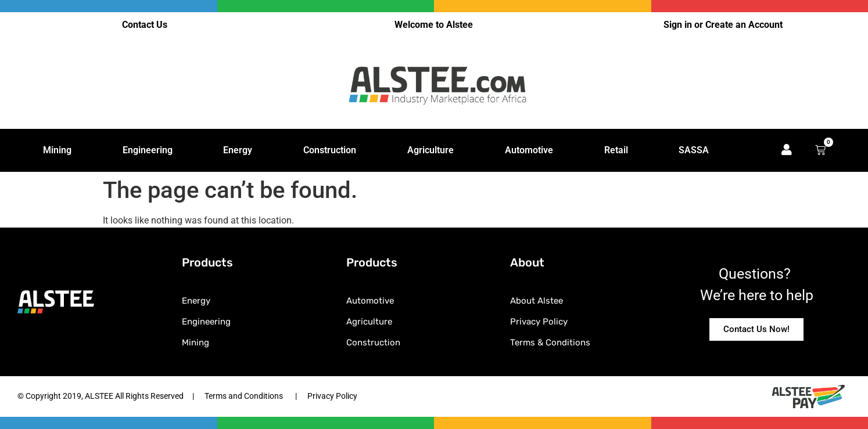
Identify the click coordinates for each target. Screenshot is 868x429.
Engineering (148, 150)
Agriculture (431, 150)
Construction (330, 150)
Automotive (529, 150)
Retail (616, 150)
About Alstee (537, 301)
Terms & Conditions (550, 343)
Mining (57, 150)
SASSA (694, 150)
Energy (238, 150)
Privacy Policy (539, 322)
